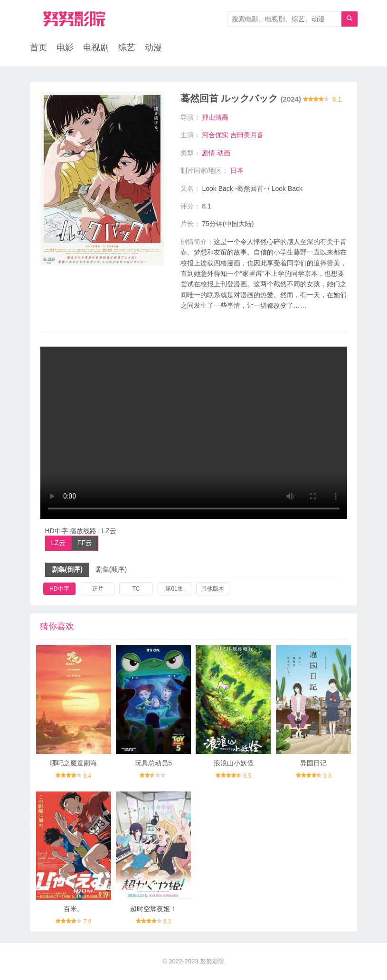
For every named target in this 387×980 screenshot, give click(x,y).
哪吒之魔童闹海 (74, 763)
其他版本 (213, 589)
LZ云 (58, 543)
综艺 (127, 47)
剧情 (208, 153)
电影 (65, 47)
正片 (98, 589)
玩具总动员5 (153, 763)
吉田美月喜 (247, 135)
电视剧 (96, 47)
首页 (38, 47)
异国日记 (313, 763)
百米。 (74, 909)
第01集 (174, 589)
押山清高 (215, 117)
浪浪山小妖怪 (234, 763)
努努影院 (212, 961)
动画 (224, 153)
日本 (237, 170)
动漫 (153, 47)
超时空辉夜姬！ (153, 909)
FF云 (85, 543)
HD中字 (59, 589)
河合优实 (215, 135)
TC (136, 589)
